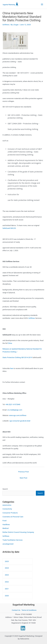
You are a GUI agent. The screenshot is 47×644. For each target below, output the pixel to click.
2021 (7, 589)
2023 (7, 575)
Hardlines (6, 524)
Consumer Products (10, 513)
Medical (6, 528)
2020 (7, 596)
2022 (7, 582)
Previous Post (24, 472)
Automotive (7, 505)
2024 (7, 568)
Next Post (24, 478)
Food (4, 521)
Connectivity (7, 509)
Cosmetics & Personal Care (13, 517)
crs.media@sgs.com (15, 410)
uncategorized (8, 544)
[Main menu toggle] (42, 4)
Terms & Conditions (29, 610)
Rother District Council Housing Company (18, 532)
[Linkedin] (23, 628)
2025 (7, 561)
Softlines (6, 25)
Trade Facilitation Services (13, 540)
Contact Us (16, 610)
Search (5, 489)
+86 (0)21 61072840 (13, 404)
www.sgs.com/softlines (18, 415)
